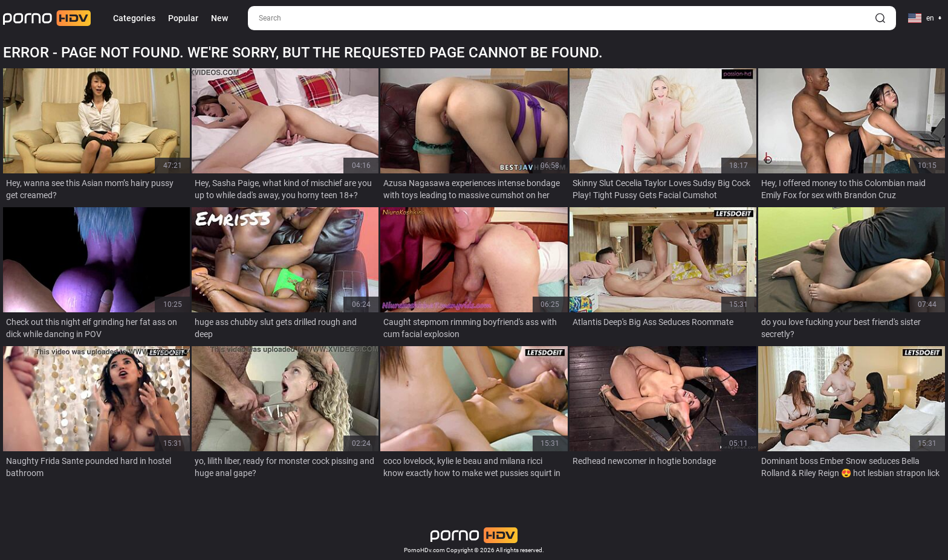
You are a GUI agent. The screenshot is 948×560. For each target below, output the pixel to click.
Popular (183, 18)
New (219, 18)
